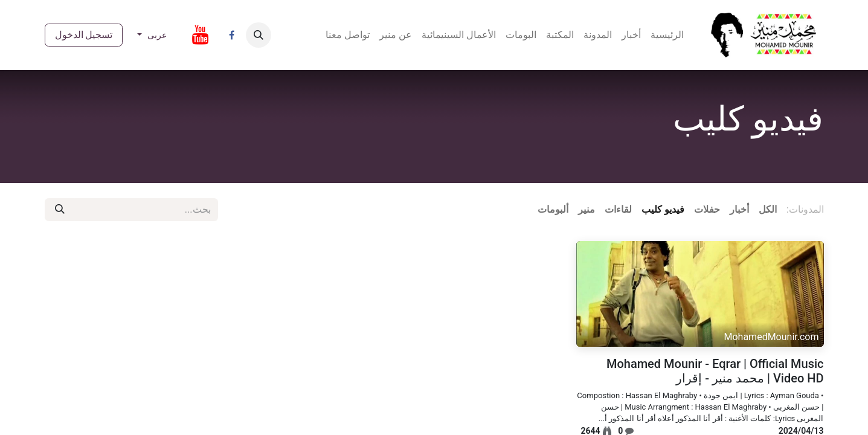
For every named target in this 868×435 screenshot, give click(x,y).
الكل (768, 209)
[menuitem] (667, 35)
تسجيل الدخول (84, 35)
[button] (259, 35)
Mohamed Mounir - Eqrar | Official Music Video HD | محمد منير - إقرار (715, 371)
